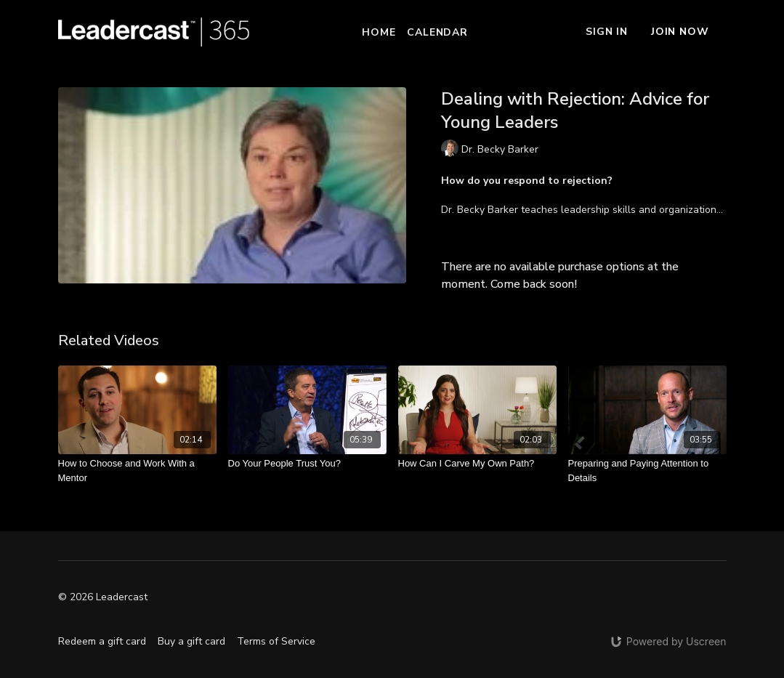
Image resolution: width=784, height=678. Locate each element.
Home (379, 32)
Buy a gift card (191, 641)
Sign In (607, 32)
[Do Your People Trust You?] (307, 464)
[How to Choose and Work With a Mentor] (137, 471)
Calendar (437, 32)
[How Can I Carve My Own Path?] (477, 464)
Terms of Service (276, 641)
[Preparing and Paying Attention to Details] (647, 471)
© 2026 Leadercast (103, 597)
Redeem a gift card (102, 641)
